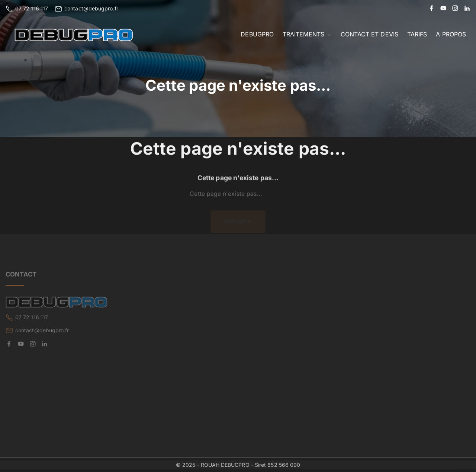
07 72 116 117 (32, 8)
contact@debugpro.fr (91, 8)
